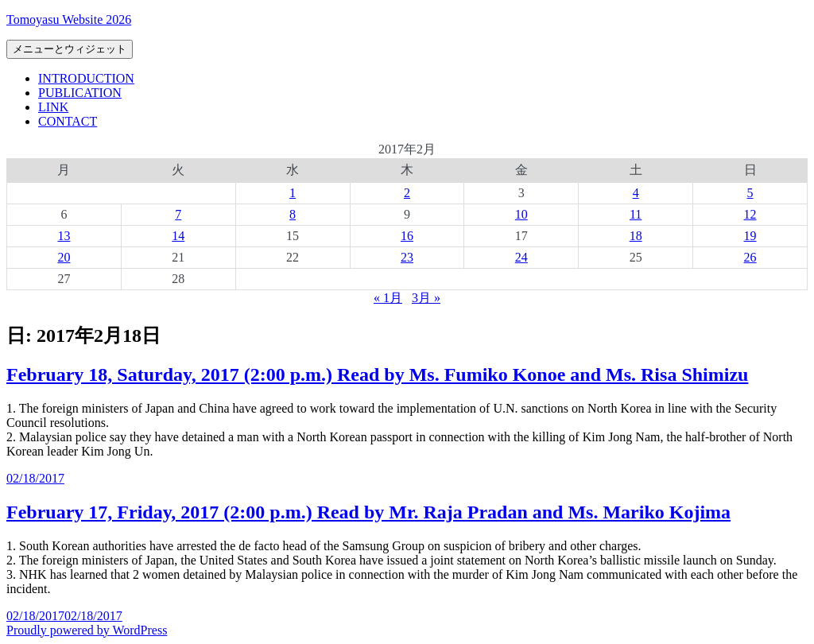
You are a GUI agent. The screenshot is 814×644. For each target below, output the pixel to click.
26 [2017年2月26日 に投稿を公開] (750, 257)
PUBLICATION (80, 93)
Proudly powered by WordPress (87, 630)
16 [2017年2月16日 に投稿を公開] (407, 236)
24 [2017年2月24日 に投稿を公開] (521, 257)
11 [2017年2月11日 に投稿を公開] (636, 214)
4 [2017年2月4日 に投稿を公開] (636, 193)
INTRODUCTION (86, 78)
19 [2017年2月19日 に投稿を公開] (750, 236)
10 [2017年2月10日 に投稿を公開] (521, 214)
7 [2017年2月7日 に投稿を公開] (178, 214)
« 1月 (388, 298)
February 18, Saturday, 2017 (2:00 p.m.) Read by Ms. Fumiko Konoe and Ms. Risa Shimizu (377, 374)
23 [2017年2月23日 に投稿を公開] (407, 257)
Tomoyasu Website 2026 (69, 19)
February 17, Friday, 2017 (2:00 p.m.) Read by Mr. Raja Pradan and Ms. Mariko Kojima (368, 512)
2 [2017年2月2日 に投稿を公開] (407, 193)
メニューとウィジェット (70, 49)
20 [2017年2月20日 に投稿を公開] (64, 257)
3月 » (426, 298)
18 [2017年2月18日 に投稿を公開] (636, 236)
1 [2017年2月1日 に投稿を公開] (293, 193)
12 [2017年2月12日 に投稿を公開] (750, 214)
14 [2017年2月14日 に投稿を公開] (178, 236)
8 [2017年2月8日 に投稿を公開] (293, 214)
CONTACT (68, 121)
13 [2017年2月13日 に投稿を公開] (64, 236)
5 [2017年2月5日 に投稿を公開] (750, 193)
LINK (53, 107)
